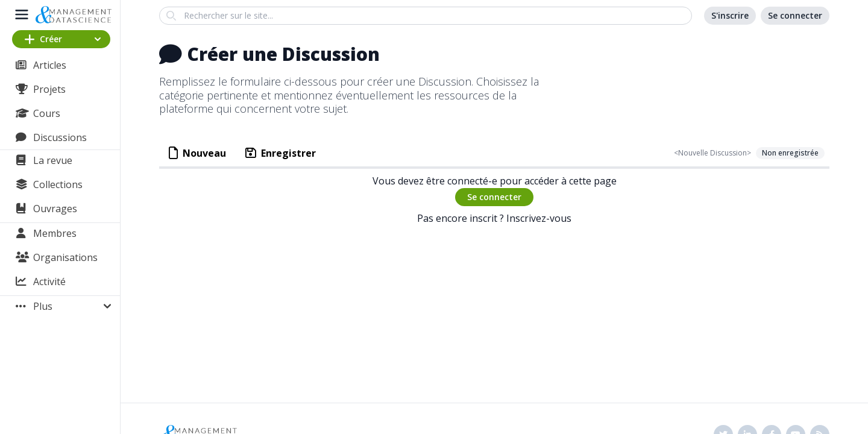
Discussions (60, 137)
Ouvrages (55, 209)
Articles (50, 65)
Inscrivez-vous (539, 218)
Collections (58, 184)
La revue (53, 160)
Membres (55, 233)
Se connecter (494, 197)
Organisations (65, 257)
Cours (47, 113)
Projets (49, 89)
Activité (49, 281)
